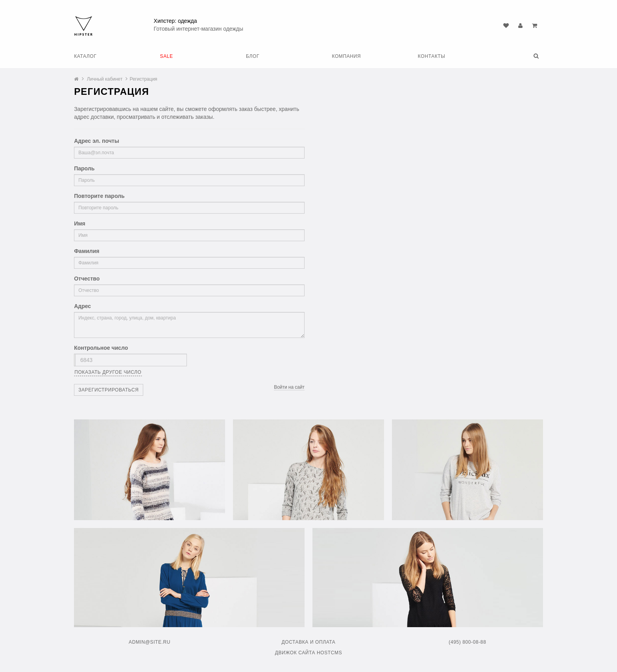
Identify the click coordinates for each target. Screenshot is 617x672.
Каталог (85, 56)
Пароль (84, 168)
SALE (167, 56)
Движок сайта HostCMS (309, 653)
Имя (80, 223)
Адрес (82, 306)
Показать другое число (108, 372)
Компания (346, 56)
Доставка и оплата (308, 642)
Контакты (432, 56)
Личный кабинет (105, 79)
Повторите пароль (99, 196)
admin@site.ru (150, 642)
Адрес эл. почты (96, 141)
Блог (253, 56)
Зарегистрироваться (108, 390)
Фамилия (87, 251)
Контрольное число (101, 348)
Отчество (87, 279)
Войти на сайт (289, 387)
